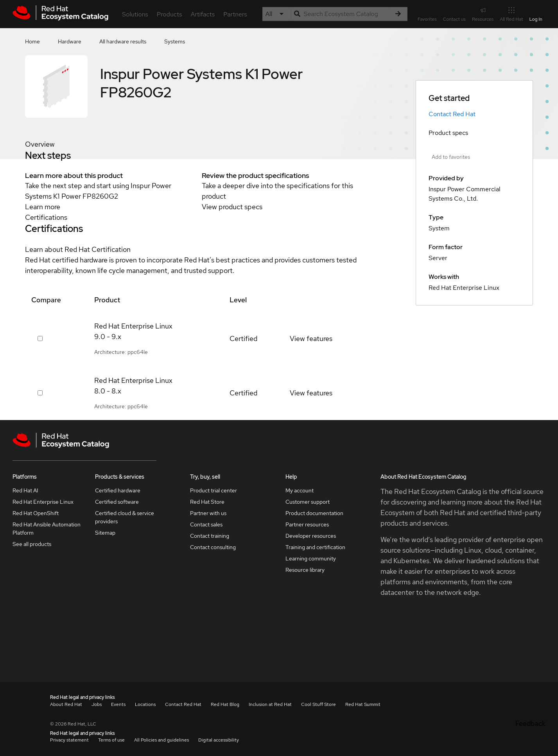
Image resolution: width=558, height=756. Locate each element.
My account (300, 490)
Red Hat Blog (225, 704)
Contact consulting (213, 547)
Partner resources (307, 524)
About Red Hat (66, 704)
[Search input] (340, 14)
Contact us (454, 19)
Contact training (210, 536)
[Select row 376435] (40, 393)
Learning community (311, 558)
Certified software (117, 502)
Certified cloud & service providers (125, 517)
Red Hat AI (25, 490)
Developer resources (311, 536)
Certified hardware (118, 490)
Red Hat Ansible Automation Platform (47, 529)
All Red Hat (511, 14)
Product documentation (314, 513)
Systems (175, 41)
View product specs (232, 207)
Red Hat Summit (363, 704)
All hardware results (123, 41)
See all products (32, 544)
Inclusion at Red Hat (270, 704)
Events (118, 704)
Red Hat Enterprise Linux (43, 502)
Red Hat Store (207, 502)
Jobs (97, 704)
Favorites (427, 19)
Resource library (305, 570)
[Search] (398, 14)
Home (32, 41)
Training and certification (315, 547)
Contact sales (206, 524)
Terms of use (111, 740)
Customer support (308, 502)
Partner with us (208, 513)
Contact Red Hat (452, 114)
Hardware (70, 41)
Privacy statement (69, 740)
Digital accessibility (219, 740)
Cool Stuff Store (318, 704)
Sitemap (105, 533)
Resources (483, 14)
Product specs (448, 133)
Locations (145, 704)
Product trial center (214, 490)
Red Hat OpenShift (36, 513)
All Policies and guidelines (161, 740)
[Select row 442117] (40, 338)
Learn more (43, 207)
